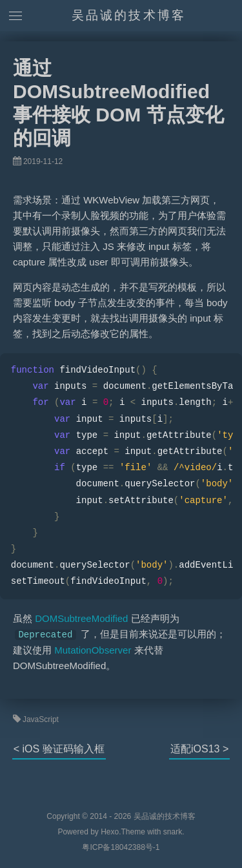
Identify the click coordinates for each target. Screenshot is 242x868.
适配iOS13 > (199, 749)
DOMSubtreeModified (81, 618)
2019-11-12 (43, 161)
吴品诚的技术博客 (129, 15)
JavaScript (41, 719)
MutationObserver (93, 650)
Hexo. (110, 832)
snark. (173, 832)
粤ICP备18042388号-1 (121, 847)
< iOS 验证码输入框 (59, 749)
